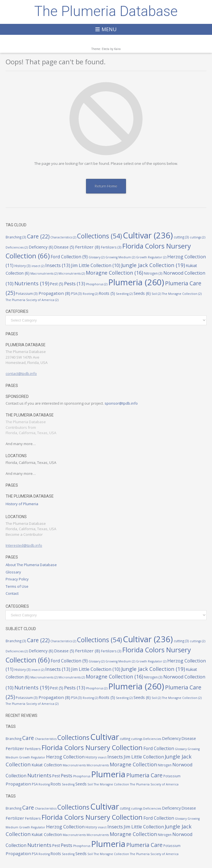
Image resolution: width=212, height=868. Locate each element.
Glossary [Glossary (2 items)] (97, 257)
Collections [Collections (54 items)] (100, 236)
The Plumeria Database (106, 11)
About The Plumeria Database (31, 565)
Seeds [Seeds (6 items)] (142, 293)
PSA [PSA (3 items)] (76, 293)
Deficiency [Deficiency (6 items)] (41, 247)
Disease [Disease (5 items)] (64, 247)
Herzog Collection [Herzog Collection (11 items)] (65, 757)
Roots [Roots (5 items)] (107, 293)
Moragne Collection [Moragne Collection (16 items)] (114, 273)
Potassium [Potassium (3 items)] (27, 293)
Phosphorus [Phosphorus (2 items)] (97, 284)
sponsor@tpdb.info (121, 403)
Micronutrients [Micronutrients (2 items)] (72, 274)
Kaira (117, 49)
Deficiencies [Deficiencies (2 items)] (17, 247)
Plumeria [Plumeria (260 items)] (136, 282)
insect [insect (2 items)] (38, 266)
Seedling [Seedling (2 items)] (124, 294)
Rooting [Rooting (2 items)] (90, 294)
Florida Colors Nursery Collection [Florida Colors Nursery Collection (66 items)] (92, 748)
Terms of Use (17, 586)
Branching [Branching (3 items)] (16, 237)
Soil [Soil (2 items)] (156, 294)
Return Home (106, 186)
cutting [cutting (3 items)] (181, 237)
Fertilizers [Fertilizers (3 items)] (111, 247)
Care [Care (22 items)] (38, 236)
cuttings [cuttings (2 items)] (198, 237)
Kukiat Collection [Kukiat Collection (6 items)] (47, 765)
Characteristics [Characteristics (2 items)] (63, 237)
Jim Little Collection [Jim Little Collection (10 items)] (96, 265)
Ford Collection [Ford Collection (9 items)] (69, 257)
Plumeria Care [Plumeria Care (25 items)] (144, 775)
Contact (12, 593)
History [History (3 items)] (22, 266)
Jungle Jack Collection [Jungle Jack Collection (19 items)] (153, 265)
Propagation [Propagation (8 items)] (54, 293)
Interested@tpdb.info (24, 545)
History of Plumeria (22, 504)
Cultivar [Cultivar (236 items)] (148, 235)
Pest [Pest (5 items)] (57, 284)
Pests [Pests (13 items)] (75, 283)
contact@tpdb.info (21, 373)
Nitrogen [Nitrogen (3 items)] (153, 273)
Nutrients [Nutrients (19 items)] (32, 283)
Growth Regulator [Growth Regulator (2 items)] (151, 257)
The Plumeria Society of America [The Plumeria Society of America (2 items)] (32, 300)
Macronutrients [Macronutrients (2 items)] (44, 274)
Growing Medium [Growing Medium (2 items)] (120, 257)
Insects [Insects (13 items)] (58, 265)
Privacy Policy (17, 579)
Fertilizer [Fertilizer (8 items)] (88, 247)
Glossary (13, 572)
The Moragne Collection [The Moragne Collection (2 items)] (182, 294)
